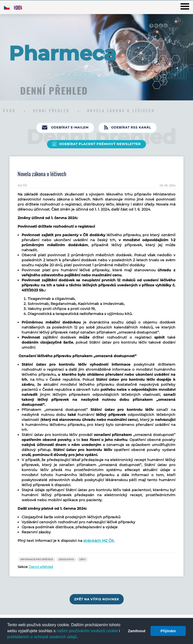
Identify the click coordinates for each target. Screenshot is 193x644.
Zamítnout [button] (137, 631)
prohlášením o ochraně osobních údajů (42, 637)
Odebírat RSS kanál (128, 128)
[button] (80, 637)
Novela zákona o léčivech (121, 111)
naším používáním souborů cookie (87, 631)
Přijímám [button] (168, 631)
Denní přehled (52, 111)
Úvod (10, 111)
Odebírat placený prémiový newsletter (100, 144)
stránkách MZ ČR (98, 541)
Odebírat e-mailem (65, 128)
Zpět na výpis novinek (97, 599)
